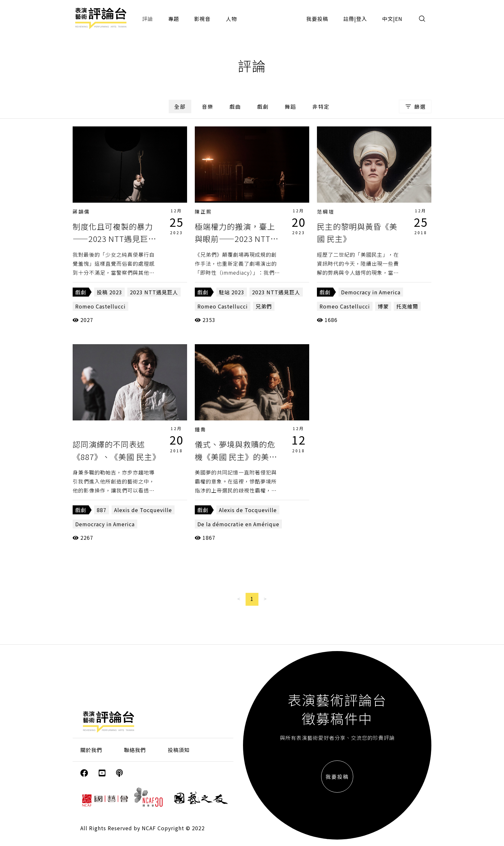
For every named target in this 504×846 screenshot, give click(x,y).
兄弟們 (264, 306)
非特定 (321, 106)
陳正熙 (203, 211)
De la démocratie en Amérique (238, 524)
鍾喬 (201, 429)
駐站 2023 (232, 292)
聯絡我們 (135, 750)
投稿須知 (179, 750)
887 (102, 510)
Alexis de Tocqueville (143, 510)
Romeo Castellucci (100, 306)
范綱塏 (326, 211)
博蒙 (383, 306)
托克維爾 (407, 306)
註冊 (349, 19)
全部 (180, 106)
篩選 (415, 106)
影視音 (202, 19)
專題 (174, 19)
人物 (231, 19)
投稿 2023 (109, 292)
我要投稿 (317, 19)
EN (399, 19)
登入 (362, 19)
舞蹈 (291, 106)
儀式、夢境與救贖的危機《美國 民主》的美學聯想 (236, 456)
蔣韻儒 (81, 211)
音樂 (208, 106)
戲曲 (235, 106)
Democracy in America (371, 292)
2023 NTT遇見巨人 (154, 292)
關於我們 (91, 750)
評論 (148, 19)
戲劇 (263, 106)
